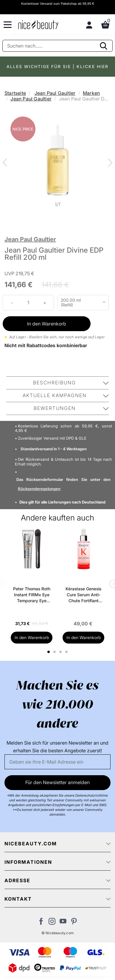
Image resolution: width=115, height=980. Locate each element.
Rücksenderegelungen (39, 489)
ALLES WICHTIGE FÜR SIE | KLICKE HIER (57, 66)
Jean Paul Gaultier (55, 93)
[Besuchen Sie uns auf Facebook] (41, 923)
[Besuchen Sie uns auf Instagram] (52, 923)
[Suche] (57, 46)
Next (109, 163)
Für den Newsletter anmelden (57, 782)
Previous (6, 163)
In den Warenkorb (47, 324)
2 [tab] (55, 652)
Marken (91, 93)
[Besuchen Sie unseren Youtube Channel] (63, 923)
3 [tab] (61, 652)
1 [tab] (49, 652)
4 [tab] (67, 652)
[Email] (57, 762)
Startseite (15, 93)
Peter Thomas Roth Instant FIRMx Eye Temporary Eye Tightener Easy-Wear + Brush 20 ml (32, 595)
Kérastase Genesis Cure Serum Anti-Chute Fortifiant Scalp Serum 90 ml (83, 595)
